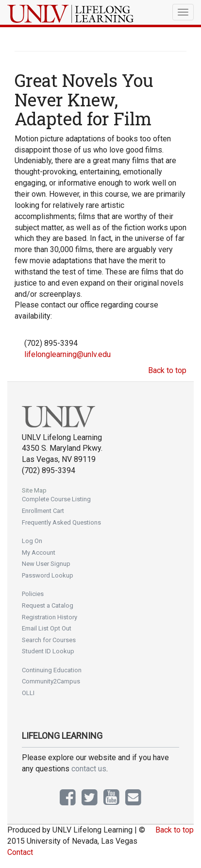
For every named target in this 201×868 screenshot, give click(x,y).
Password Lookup (48, 575)
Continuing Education (52, 670)
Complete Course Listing (56, 499)
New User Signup (46, 564)
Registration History (50, 617)
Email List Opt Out (47, 628)
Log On (32, 541)
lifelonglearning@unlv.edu (67, 354)
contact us (89, 769)
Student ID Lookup (48, 651)
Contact (20, 852)
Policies (33, 594)
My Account (39, 553)
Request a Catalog (48, 605)
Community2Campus (51, 681)
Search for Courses (49, 640)
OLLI (28, 693)
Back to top (167, 370)
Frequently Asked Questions (61, 522)
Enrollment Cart (43, 511)
